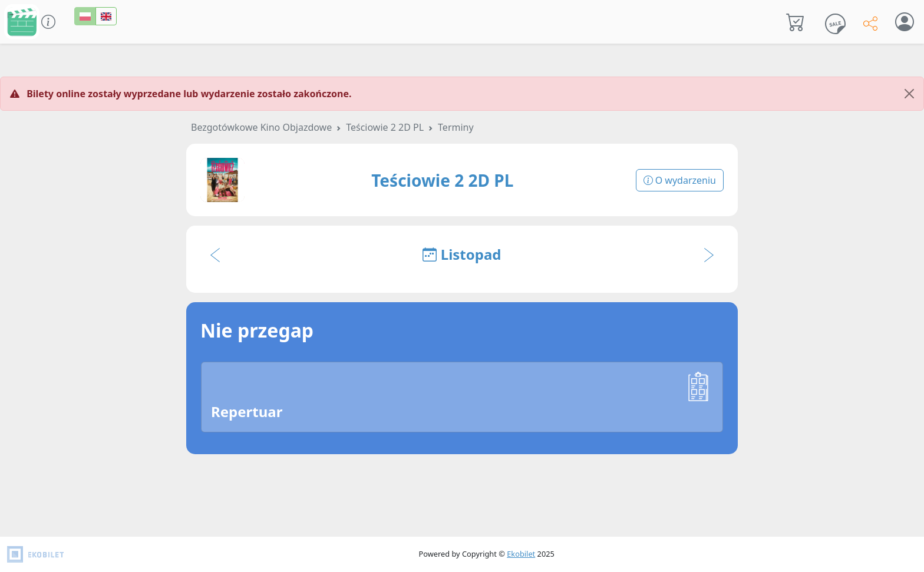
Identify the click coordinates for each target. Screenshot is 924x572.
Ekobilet (521, 554)
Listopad (462, 254)
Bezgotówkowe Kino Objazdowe (261, 127)
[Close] (909, 94)
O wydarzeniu (680, 180)
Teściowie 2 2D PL (385, 127)
